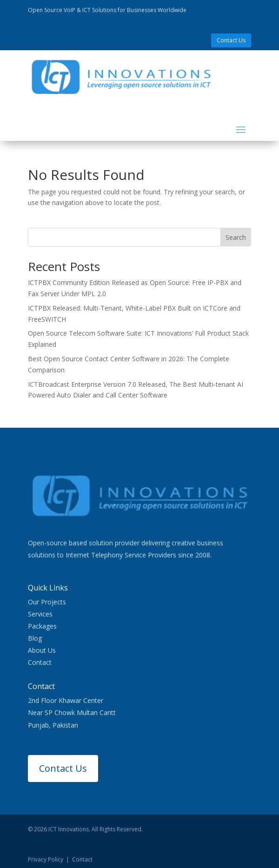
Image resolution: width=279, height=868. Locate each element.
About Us (42, 650)
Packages (42, 626)
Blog (35, 638)
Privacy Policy (46, 859)
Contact (40, 662)
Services (40, 614)
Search (236, 237)
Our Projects (47, 602)
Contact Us (231, 40)
